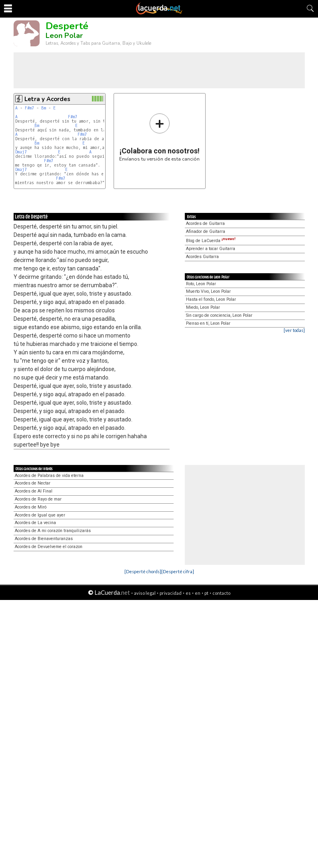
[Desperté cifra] (178, 571)
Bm (44, 108)
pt (206, 593)
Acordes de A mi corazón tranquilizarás (53, 531)
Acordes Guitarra (202, 257)
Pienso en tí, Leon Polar (208, 323)
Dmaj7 (21, 152)
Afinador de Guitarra (206, 231)
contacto (221, 593)
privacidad (171, 593)
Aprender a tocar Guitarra (211, 249)
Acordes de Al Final (34, 491)
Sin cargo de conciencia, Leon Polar (219, 315)
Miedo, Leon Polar (203, 307)
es (188, 593)
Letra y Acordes (47, 99)
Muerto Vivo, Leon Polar (208, 291)
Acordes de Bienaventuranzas (44, 539)
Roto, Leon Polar (201, 284)
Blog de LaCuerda (211, 241)
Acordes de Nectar (33, 483)
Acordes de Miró (31, 507)
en (198, 593)
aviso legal (145, 593)
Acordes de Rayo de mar (38, 499)
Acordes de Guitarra (205, 223)
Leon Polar (64, 36)
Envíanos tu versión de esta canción (159, 137)
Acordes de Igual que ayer (40, 515)
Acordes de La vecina (35, 523)
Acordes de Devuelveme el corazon (49, 547)
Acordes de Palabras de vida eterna (49, 476)
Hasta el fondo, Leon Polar (211, 299)
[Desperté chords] (143, 571)
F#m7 (29, 108)
